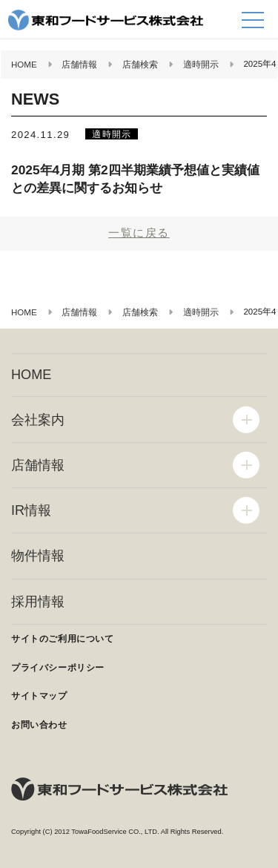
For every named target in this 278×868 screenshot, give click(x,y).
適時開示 (112, 134)
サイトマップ (39, 696)
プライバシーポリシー (58, 668)
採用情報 (38, 602)
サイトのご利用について (63, 639)
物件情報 (38, 556)
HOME (31, 375)
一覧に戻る (139, 233)
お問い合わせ (39, 725)
